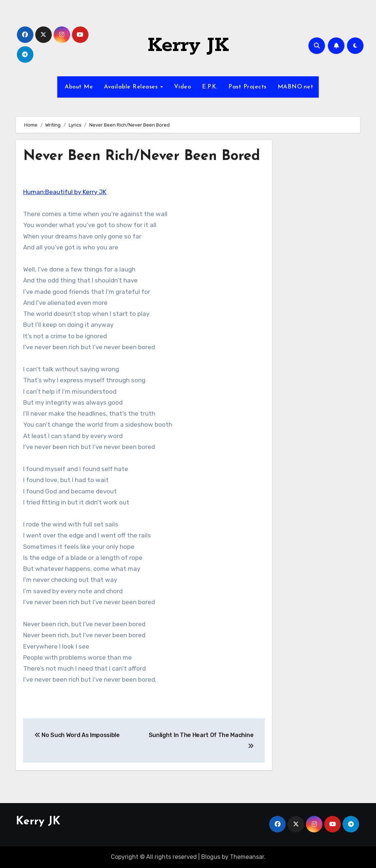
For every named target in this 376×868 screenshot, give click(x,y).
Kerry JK (188, 45)
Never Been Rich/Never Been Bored (142, 156)
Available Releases (132, 87)
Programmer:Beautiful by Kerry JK (65, 192)
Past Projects (247, 87)
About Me (78, 87)
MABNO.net (296, 87)
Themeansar (247, 857)
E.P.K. (210, 87)
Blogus (211, 857)
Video (183, 87)
